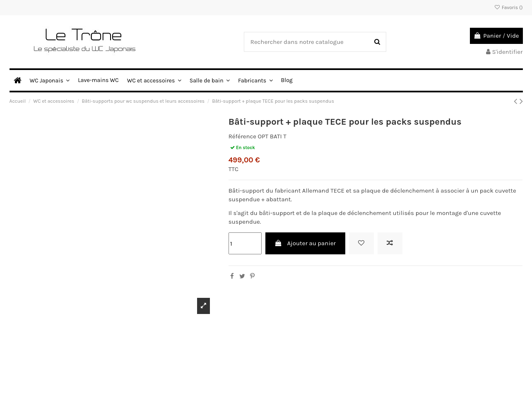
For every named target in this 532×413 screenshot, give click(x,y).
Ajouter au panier (305, 243)
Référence (242, 136)
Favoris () (508, 7)
